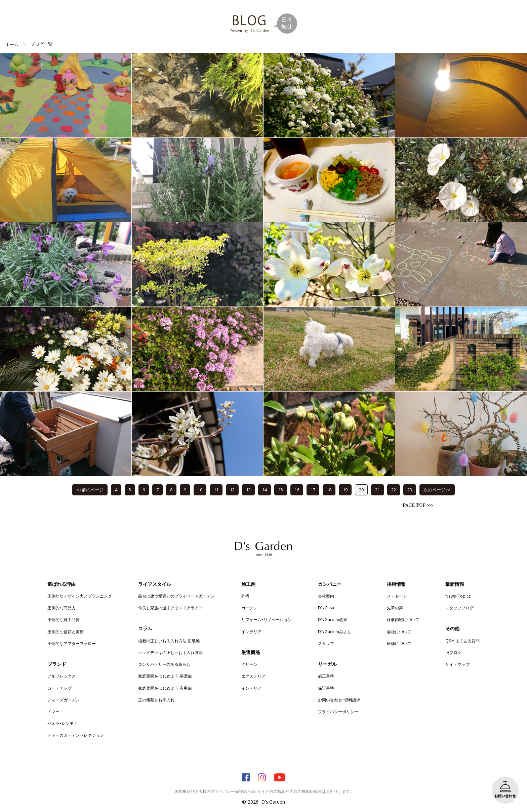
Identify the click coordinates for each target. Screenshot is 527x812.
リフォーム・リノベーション (267, 619)
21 (377, 490)
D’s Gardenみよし (335, 632)
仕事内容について (403, 619)
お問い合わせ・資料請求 (339, 700)
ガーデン (249, 608)
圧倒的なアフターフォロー (72, 643)
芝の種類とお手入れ (156, 700)
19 (345, 490)
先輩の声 (395, 608)
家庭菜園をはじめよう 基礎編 (165, 676)
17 (313, 490)
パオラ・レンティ (63, 723)
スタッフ (326, 643)
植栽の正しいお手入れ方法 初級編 (169, 641)
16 (297, 490)
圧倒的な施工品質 (64, 619)
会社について (399, 632)
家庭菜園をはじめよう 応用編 (165, 688)
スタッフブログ (459, 608)
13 (248, 490)
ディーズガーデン (64, 700)
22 (394, 490)
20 (361, 490)
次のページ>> (437, 490)
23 (410, 490)
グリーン (249, 664)
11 (216, 490)
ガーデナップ (59, 688)
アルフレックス (62, 676)
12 (232, 490)
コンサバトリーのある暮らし (164, 664)
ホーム (12, 44)
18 (329, 490)
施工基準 (326, 676)
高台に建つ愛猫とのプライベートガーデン (176, 596)
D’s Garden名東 (333, 619)
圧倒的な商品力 (62, 608)
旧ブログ (453, 652)
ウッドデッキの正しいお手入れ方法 (170, 652)
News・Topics (458, 596)
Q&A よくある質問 (462, 641)
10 (200, 490)
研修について (399, 643)
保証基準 (326, 688)
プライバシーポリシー (338, 712)
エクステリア (253, 676)
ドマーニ (55, 712)
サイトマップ (457, 664)
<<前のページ (90, 490)
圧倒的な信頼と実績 (66, 632)
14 (265, 490)
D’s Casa (326, 608)
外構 (245, 596)
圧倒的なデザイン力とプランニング (80, 596)
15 (281, 490)
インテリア (251, 632)
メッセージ (397, 596)
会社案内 (326, 596)
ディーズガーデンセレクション (76, 735)
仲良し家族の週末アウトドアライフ (170, 608)
